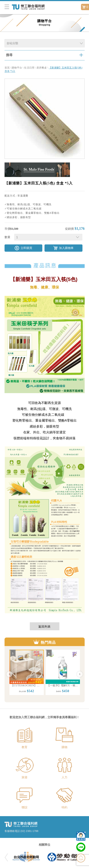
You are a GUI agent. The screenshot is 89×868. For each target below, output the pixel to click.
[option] (27, 672)
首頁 (7, 68)
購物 (64, 747)
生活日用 (29, 68)
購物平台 (17, 68)
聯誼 (25, 807)
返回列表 (44, 627)
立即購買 (26, 248)
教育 (25, 747)
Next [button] (80, 674)
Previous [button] (9, 674)
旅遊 (25, 777)
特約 (64, 807)
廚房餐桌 (42, 68)
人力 (64, 777)
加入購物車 (66, 248)
